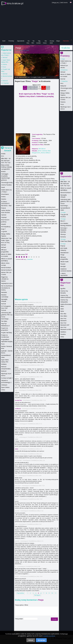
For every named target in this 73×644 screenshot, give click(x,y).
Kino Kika (63, 314)
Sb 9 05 (40, 88)
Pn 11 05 (48, 88)
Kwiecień (63, 91)
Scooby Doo (18, 400)
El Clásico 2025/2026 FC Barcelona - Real (6, 204)
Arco (62, 83)
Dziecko (4, 199)
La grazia (4, 231)
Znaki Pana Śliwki (66, 241)
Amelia (3, 154)
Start (4, 41)
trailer (39, 77)
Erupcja (63, 246)
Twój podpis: (19, 619)
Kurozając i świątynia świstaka (64, 230)
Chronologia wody (66, 88)
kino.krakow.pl (15, 3)
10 (52, 593)
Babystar (63, 86)
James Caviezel (42, 151)
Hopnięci (6, 83)
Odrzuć (31, 640)
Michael (63, 72)
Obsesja (63, 234)
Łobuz (3, 390)
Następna (37, 595)
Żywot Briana (5, 387)
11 (56, 593)
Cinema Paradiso (6, 185)
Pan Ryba (4, 321)
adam (17, 449)
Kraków (66, 48)
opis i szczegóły (32, 77)
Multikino (63, 332)
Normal (63, 79)
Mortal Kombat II (66, 193)
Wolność (5, 81)
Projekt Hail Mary (7, 333)
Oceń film (30, 259)
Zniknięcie (4, 385)
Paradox (63, 334)
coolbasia (18, 409)
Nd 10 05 (44, 88)
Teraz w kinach (8, 149)
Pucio (62, 104)
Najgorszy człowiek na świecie (5, 279)
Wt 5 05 (25, 88)
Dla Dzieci (45, 42)
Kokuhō (4, 224)
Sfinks (62, 337)
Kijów (62, 311)
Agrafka (63, 288)
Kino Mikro (64, 316)
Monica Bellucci (46, 153)
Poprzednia (20, 593)
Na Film (33, 42)
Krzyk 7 (3, 229)
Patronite (66, 41)
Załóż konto (64, 3)
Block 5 (63, 221)
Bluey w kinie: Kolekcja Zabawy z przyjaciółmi (6, 167)
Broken (3, 172)
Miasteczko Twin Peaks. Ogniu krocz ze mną (6, 240)
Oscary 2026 (52, 42)
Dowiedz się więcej (49, 636)
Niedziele (4, 292)
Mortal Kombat (6, 268)
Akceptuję (41, 640)
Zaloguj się (55, 3)
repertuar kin (22, 77)
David (3, 187)
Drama (5, 64)
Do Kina (28, 42)
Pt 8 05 (36, 88)
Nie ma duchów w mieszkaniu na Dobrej (7, 288)
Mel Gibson (24, 52)
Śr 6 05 (29, 88)
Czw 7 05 (32, 88)
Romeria (63, 237)
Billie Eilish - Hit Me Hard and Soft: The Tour (65, 184)
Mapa (58, 41)
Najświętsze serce (7, 283)
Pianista (63, 102)
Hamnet (4, 215)
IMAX (62, 309)
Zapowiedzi (21, 41)
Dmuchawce (5, 194)
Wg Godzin (38, 42)
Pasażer (63, 264)
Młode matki (64, 262)
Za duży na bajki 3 (7, 378)
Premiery (11, 41)
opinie (44, 77)
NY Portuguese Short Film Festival (6, 308)
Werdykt (63, 266)
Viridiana (4, 364)
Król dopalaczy (6, 227)
